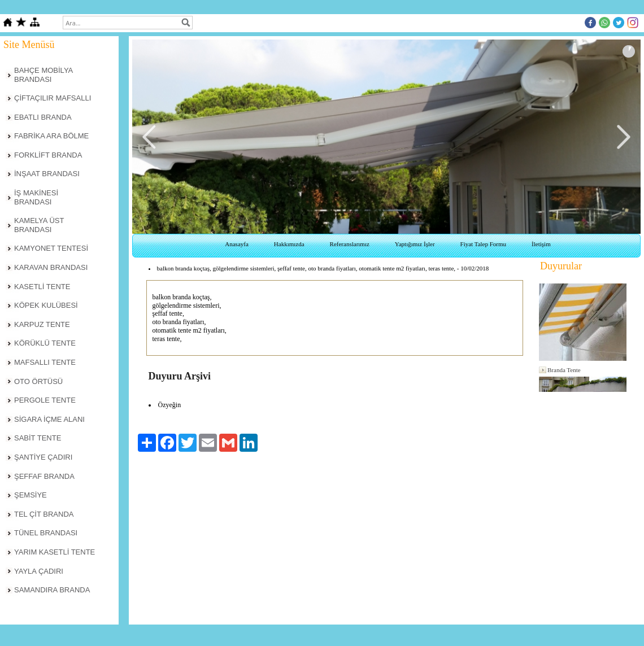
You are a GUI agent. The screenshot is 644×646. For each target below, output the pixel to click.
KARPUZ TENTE (42, 324)
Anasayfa (237, 244)
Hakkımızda (289, 244)
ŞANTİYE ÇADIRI (43, 457)
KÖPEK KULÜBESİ (46, 305)
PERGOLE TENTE (45, 400)
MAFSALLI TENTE (45, 362)
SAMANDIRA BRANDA (52, 590)
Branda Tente (564, 370)
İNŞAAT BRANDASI (47, 174)
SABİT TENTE (38, 438)
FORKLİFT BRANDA (48, 155)
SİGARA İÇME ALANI (49, 419)
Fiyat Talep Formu (484, 244)
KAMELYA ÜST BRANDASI (39, 225)
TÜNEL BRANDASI (46, 533)
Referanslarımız (350, 244)
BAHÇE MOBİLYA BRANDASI (43, 75)
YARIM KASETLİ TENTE (55, 552)
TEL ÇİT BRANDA (44, 514)
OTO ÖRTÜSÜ (38, 381)
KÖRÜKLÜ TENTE (45, 343)
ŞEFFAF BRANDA (44, 476)
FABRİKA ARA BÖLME (51, 136)
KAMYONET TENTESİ (51, 248)
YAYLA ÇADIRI (39, 571)
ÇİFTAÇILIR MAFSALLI (53, 98)
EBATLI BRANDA (43, 117)
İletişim (541, 244)
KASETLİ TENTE (42, 287)
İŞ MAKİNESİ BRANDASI (36, 197)
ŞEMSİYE (31, 495)
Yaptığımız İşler (415, 244)
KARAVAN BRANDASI (51, 267)
